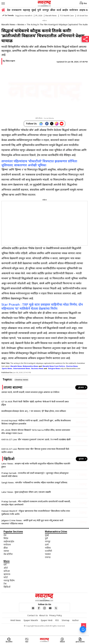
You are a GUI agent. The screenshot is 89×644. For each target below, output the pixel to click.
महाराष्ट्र (26, 10)
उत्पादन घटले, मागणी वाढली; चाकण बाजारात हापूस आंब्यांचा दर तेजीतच (30, 392)
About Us (43, 615)
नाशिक (48, 548)
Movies (21, 24)
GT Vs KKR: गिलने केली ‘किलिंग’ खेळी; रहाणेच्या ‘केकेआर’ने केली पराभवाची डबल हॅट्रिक (35, 403)
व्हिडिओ (7, 587)
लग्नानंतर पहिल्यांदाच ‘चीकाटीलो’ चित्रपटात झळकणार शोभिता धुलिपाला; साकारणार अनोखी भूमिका (39, 163)
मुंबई (34, 10)
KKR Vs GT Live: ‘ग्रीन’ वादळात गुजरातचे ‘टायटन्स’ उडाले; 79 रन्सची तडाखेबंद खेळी (36, 439)
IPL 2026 (39, 16)
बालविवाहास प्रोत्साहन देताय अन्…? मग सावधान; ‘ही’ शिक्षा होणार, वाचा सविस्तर (34, 411)
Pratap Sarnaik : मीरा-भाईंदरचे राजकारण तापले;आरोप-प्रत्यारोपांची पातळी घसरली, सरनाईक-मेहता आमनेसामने (36, 503)
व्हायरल (7, 574)
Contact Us (33, 615)
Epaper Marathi (31, 620)
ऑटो (6, 568)
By (9, 61)
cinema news (21, 380)
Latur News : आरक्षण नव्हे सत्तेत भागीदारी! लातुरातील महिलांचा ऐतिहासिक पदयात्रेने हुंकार (36, 465)
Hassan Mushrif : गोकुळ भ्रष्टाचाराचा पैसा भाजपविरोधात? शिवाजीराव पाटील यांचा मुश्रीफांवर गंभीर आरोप (36, 512)
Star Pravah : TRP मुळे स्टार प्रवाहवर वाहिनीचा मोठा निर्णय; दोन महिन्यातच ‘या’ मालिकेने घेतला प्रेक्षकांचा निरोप (42, 306)
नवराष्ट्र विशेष (9, 580)
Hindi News (16, 620)
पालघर (48, 554)
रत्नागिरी (48, 551)
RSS (57, 620)
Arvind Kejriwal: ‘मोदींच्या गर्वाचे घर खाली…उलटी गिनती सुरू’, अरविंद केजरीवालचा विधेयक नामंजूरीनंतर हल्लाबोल (36, 422)
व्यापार (6, 551)
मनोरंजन (74, 10)
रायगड (48, 557)
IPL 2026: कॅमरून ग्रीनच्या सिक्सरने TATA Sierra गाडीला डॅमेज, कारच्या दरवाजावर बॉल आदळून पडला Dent (36, 431)
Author (75, 620)
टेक (5, 584)
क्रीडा (53, 10)
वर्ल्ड (59, 10)
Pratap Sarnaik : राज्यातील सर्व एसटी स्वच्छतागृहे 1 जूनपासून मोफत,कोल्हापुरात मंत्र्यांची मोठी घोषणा (35, 475)
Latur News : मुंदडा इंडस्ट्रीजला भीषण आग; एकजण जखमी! (26, 492)
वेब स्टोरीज (8, 554)
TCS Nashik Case (67, 16)
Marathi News (51, 16)
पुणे (39, 10)
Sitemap (66, 620)
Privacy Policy (56, 615)
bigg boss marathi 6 (24, 16)
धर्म (5, 565)
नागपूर (46, 10)
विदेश (6, 538)
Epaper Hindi (47, 620)
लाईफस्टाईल (9, 541)
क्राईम (65, 10)
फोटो (6, 577)
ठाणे (47, 545)
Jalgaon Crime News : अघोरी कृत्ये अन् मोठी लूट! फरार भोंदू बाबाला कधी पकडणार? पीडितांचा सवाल (32, 522)
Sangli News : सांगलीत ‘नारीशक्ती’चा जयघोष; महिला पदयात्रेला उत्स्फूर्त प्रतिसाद (34, 482)
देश (9, 10)
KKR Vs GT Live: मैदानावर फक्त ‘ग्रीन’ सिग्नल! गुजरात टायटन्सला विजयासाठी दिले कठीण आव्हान (35, 450)
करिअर (7, 571)
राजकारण (17, 10)
